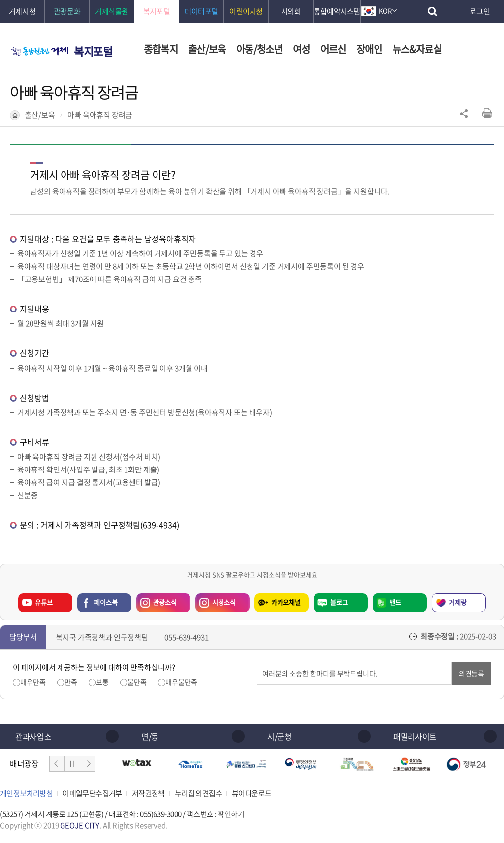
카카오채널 (286, 602)
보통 (102, 682)
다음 (88, 764)
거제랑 (458, 602)
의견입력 (257, 662)
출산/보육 (40, 115)
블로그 (339, 602)
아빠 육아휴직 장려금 (100, 115)
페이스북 (106, 602)
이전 (57, 764)
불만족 (137, 682)
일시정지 (72, 764)
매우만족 (33, 682)
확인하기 (231, 814)
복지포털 (93, 51)
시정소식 (216, 600)
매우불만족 (181, 682)
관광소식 (157, 600)
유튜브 (44, 602)
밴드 (395, 602)
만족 (71, 682)
